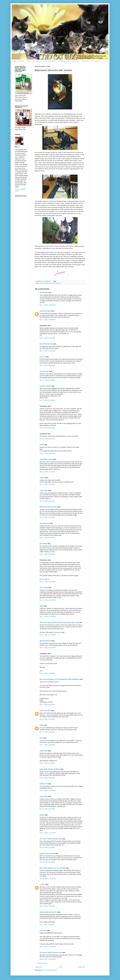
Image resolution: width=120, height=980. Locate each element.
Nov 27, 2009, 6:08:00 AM (47, 439)
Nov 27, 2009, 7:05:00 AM (47, 453)
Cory (19, 147)
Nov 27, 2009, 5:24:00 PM (47, 763)
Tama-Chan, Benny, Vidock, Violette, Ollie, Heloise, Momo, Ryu (59, 622)
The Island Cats (45, 523)
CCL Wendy (43, 544)
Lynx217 (42, 884)
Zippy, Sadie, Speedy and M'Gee (50, 769)
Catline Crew (44, 784)
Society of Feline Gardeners (34, 61)
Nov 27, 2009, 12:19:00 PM (48, 635)
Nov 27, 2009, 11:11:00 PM (48, 833)
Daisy (41, 738)
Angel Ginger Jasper (46, 459)
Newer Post (39, 967)
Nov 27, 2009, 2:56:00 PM (47, 732)
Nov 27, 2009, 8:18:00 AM (47, 517)
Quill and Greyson (45, 641)
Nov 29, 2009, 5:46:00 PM (47, 906)
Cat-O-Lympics (95, 61)
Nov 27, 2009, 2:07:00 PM (47, 719)
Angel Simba (44, 490)
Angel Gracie (75, 61)
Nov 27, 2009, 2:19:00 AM (47, 338)
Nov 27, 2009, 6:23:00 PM (47, 791)
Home (14, 61)
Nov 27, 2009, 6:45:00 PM (47, 809)
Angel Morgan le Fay (64, 61)
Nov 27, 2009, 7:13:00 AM (47, 472)
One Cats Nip (44, 588)
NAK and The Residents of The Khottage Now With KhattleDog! (59, 679)
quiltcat (42, 815)
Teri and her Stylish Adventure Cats (51, 839)
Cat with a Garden (45, 386)
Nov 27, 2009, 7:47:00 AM (47, 485)
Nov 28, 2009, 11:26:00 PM (48, 879)
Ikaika (41, 725)
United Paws (85, 61)
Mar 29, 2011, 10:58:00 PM (48, 959)
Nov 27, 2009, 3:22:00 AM (47, 365)
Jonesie (42, 283)
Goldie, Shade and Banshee (48, 912)
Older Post (82, 967)
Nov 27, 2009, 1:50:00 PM (47, 705)
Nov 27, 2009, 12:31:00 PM (48, 648)
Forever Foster (44, 371)
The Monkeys (44, 293)
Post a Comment (42, 963)
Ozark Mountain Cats (46, 344)
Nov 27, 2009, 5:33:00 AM (47, 400)
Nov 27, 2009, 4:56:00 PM (47, 745)
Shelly (42, 606)
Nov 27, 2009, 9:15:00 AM (47, 554)
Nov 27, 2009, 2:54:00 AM (47, 351)
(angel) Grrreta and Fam (47, 853)
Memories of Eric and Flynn (48, 507)
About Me (21, 61)
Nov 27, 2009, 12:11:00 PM (48, 617)
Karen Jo (42, 357)
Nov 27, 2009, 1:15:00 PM (47, 673)
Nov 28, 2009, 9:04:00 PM (47, 862)
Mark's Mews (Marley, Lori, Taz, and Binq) (53, 868)
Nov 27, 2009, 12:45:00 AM (48, 320)
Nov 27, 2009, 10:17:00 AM (48, 582)
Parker (42, 445)
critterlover (43, 930)
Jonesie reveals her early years (53, 283)
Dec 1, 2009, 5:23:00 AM (47, 925)
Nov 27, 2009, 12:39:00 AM (48, 305)
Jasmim (42, 478)
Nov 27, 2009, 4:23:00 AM (47, 380)
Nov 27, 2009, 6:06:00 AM (47, 428)
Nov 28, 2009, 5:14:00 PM (47, 847)
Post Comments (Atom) (50, 970)
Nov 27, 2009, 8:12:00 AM (47, 501)
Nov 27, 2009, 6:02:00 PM (47, 778)
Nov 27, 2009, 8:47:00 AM (47, 538)
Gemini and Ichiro (45, 311)
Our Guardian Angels (50, 61)
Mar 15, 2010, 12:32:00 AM (48, 947)
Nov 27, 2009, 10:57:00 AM (48, 600)
